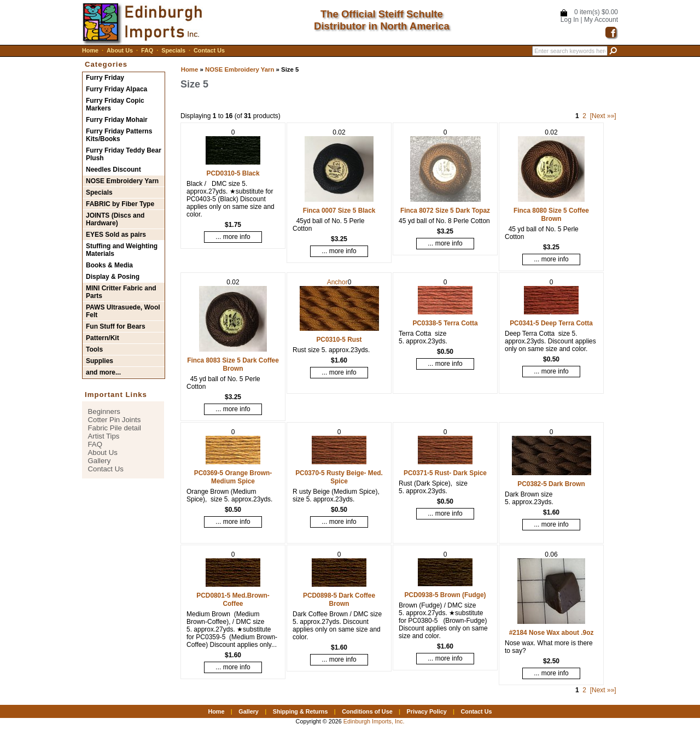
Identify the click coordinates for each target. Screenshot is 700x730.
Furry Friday (105, 78)
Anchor (337, 282)
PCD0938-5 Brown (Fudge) (445, 595)
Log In (570, 20)
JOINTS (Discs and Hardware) (115, 219)
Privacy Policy (426, 711)
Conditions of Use (367, 711)
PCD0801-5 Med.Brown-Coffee (233, 600)
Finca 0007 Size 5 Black (339, 211)
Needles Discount (113, 170)
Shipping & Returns (301, 711)
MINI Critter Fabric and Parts (121, 292)
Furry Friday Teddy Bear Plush (124, 154)
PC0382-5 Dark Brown (551, 484)
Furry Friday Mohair (117, 120)
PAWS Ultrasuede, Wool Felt (123, 311)
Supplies (100, 361)
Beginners (104, 411)
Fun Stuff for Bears (116, 326)
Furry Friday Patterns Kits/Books (119, 135)
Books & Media (109, 265)
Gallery (100, 461)
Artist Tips (104, 436)
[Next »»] (603, 116)
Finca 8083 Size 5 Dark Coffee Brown (233, 364)
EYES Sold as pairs (116, 235)
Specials (173, 50)
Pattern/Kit (103, 338)
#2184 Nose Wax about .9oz (552, 633)
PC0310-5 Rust (339, 340)
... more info (233, 237)
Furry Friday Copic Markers (115, 104)
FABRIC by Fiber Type (120, 204)
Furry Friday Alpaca (116, 89)
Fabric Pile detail (115, 428)
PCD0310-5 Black (233, 173)
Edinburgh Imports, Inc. (374, 721)
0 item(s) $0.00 (596, 12)
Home (90, 50)
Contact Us (209, 50)
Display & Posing (113, 277)
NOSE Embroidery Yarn (240, 69)
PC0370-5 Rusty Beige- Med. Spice (339, 477)
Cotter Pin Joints (115, 420)
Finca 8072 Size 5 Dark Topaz (445, 211)
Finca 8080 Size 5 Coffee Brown (551, 215)
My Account (601, 20)
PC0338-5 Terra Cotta (445, 323)
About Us (120, 50)
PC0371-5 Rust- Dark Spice (445, 473)
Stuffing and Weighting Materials (122, 250)
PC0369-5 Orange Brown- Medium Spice (233, 477)
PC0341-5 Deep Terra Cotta (551, 323)
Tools (94, 349)
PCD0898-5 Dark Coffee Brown (339, 600)
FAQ (147, 50)
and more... (103, 372)
